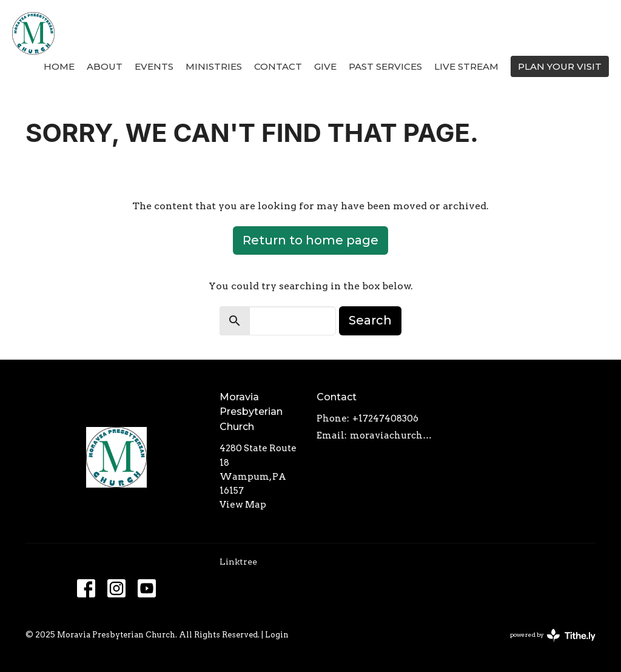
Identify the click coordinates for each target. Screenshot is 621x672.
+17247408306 (385, 418)
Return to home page (310, 240)
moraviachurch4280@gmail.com (392, 435)
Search (370, 320)
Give (325, 66)
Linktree (238, 562)
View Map (243, 505)
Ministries (214, 66)
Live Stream (466, 66)
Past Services (385, 66)
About (105, 66)
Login (277, 635)
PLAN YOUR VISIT (560, 66)
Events (154, 66)
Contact (278, 66)
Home (59, 66)
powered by (553, 635)
